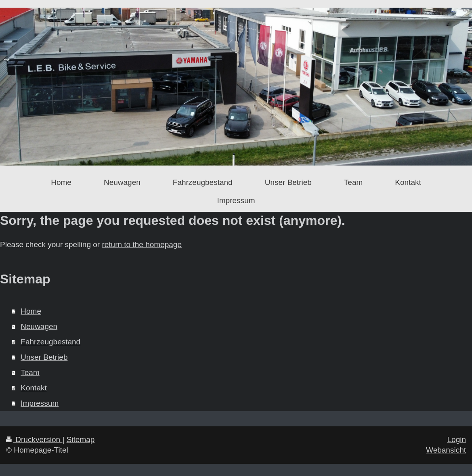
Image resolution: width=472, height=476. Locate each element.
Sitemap (81, 439)
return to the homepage (142, 244)
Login (457, 439)
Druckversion (34, 439)
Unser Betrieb (44, 357)
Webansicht (446, 450)
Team (30, 372)
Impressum (40, 403)
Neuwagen (39, 326)
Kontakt (34, 388)
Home (31, 311)
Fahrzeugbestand (50, 342)
